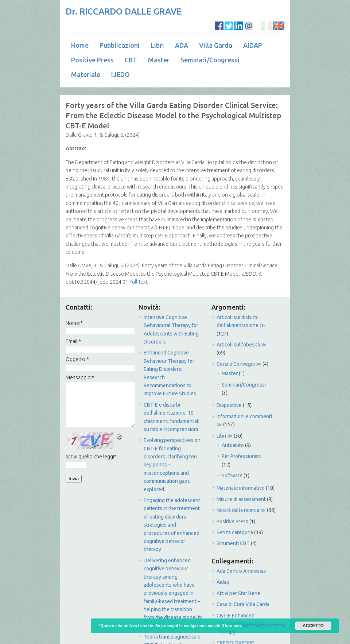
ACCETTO (313, 626)
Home (80, 45)
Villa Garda (216, 45)
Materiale (86, 74)
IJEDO (120, 74)
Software (232, 476)
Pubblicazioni (120, 45)
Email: (73, 341)
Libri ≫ (225, 436)
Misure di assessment (241, 499)
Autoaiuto (233, 445)
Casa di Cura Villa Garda (243, 604)
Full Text (138, 282)
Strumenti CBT (233, 543)
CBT (131, 60)
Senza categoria (235, 532)
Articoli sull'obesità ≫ (242, 345)
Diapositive (229, 405)
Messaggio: (80, 377)
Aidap (223, 582)
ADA (182, 45)
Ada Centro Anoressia (241, 571)
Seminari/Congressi (210, 60)
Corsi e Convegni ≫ (239, 364)
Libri (157, 45)
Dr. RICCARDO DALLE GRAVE (124, 11)
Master (159, 60)
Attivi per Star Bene (238, 593)
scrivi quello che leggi (91, 457)
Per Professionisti (242, 456)
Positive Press (92, 60)
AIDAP (253, 45)
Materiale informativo (241, 488)
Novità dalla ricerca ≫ (241, 510)
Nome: (74, 323)
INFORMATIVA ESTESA (265, 626)
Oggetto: (77, 359)
